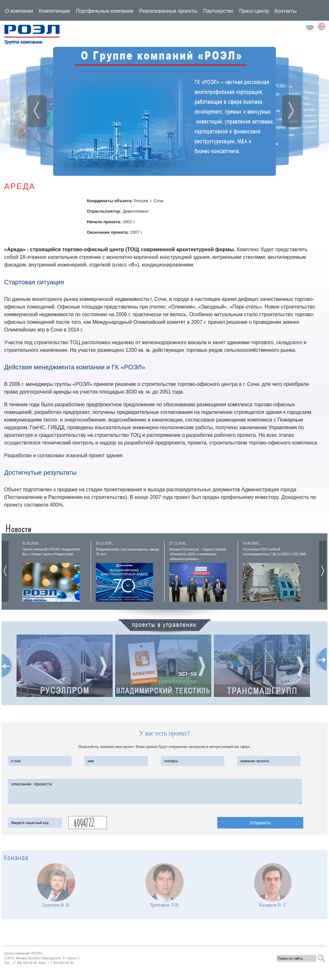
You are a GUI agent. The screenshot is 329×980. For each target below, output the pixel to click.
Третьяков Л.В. (164, 905)
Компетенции (54, 11)
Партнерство (218, 11)
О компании (19, 11)
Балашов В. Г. (273, 905)
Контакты (286, 11)
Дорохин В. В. (56, 905)
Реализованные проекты (168, 11)
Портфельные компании (105, 11)
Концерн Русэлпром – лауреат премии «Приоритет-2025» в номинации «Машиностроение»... (198, 554)
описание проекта (155, 792)
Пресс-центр (254, 11)
